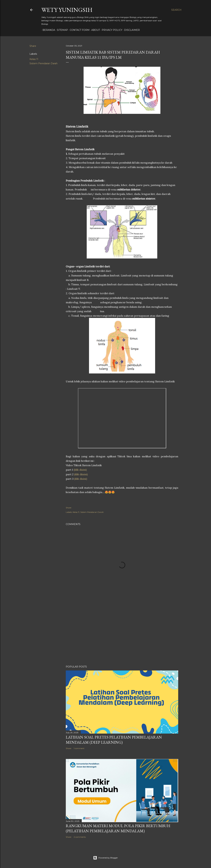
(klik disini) (80, 470)
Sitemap (61, 30)
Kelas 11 (34, 59)
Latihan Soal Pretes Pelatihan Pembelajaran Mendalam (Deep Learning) (114, 740)
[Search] (176, 10)
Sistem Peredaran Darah (44, 63)
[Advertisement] (122, 634)
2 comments (80, 837)
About (94, 30)
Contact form (78, 30)
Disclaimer (131, 30)
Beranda (48, 30)
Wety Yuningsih (67, 10)
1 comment (79, 748)
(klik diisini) (81, 474)
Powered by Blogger (105, 858)
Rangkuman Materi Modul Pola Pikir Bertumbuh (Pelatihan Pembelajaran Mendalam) (118, 828)
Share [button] (33, 46)
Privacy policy (111, 30)
